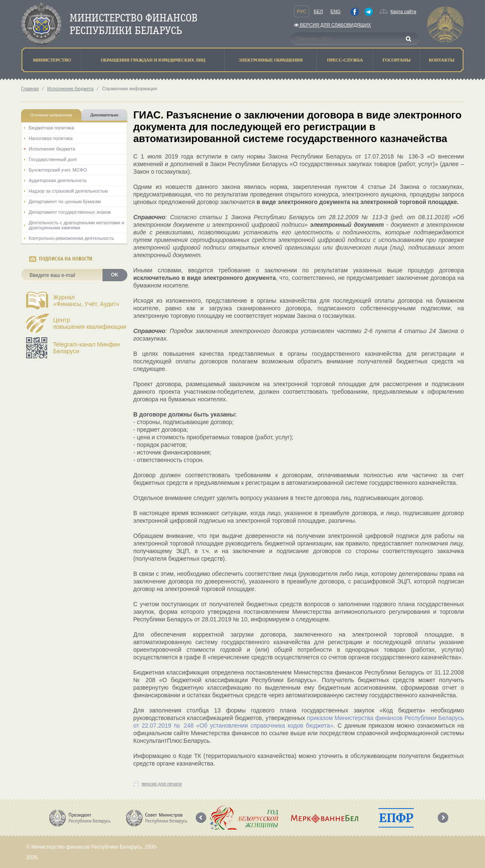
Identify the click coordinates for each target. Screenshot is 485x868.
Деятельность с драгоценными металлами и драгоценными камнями (76, 225)
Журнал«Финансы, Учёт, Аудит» (86, 301)
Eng (336, 11)
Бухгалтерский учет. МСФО (58, 170)
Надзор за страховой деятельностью (68, 191)
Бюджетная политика (51, 128)
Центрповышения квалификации (90, 323)
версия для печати (162, 784)
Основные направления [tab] (51, 115)
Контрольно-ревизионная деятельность (71, 238)
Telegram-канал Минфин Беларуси (86, 348)
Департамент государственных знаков (70, 212)
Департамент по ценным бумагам (65, 202)
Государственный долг (53, 159)
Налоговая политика (51, 138)
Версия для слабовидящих (332, 25)
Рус (302, 11)
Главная (30, 89)
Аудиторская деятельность (58, 180)
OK (115, 275)
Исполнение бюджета (70, 89)
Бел (318, 11)
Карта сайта (403, 11)
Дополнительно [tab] (104, 115)
